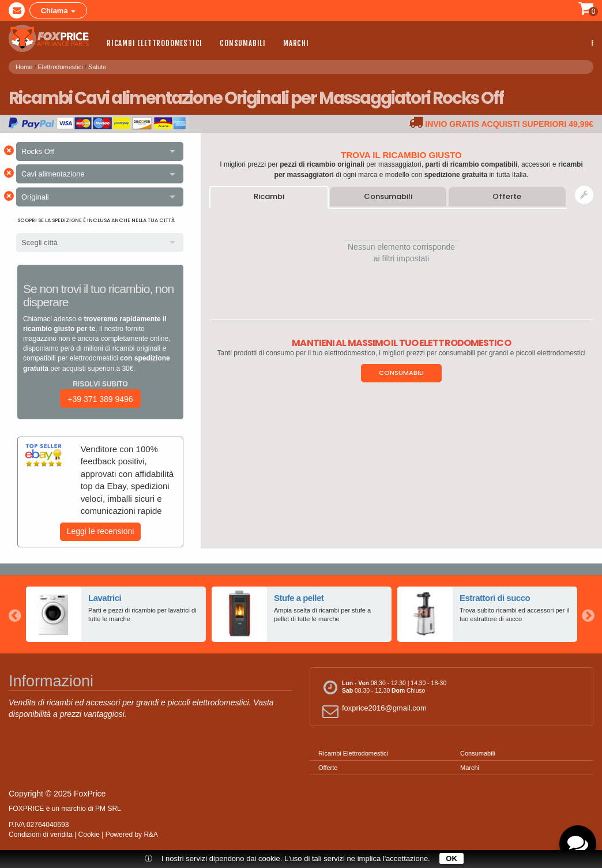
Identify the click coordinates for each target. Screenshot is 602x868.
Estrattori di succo (495, 598)
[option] (116, 614)
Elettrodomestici (61, 66)
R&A (151, 835)
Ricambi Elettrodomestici (155, 43)
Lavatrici (105, 598)
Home (24, 66)
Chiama (59, 11)
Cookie (89, 835)
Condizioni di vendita (41, 835)
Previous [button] (14, 614)
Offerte (507, 196)
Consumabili (243, 43)
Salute (97, 66)
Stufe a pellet (299, 598)
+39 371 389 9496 (100, 399)
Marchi (296, 43)
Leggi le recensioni (101, 531)
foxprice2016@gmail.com (373, 711)
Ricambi (269, 196)
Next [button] (588, 614)
